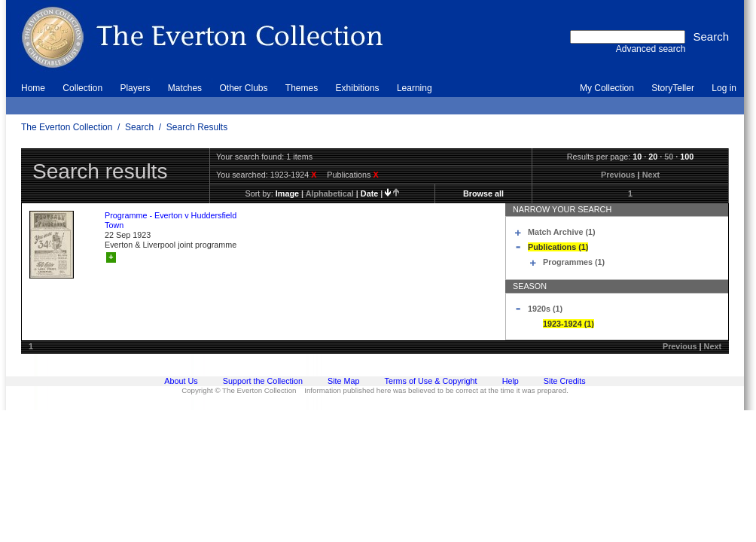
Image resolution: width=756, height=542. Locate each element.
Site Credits (565, 381)
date (369, 193)
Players (135, 88)
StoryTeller (673, 88)
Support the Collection (263, 381)
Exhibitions (358, 88)
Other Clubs (243, 88)
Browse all (483, 193)
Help (511, 381)
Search (139, 127)
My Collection (607, 88)
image (287, 193)
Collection (82, 88)
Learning (415, 88)
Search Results (197, 127)
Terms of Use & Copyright (431, 381)
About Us (181, 381)
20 (653, 157)
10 (637, 157)
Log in (724, 88)
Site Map (344, 381)
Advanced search (651, 49)
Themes (302, 88)
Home (33, 88)
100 (687, 157)
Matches (185, 88)
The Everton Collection (67, 127)
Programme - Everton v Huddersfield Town (171, 220)
